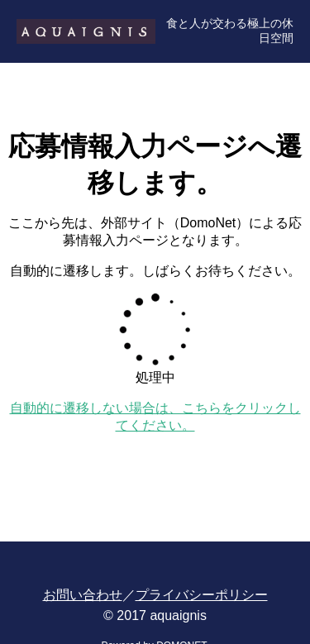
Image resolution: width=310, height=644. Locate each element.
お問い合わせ (83, 595)
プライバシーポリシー (202, 595)
